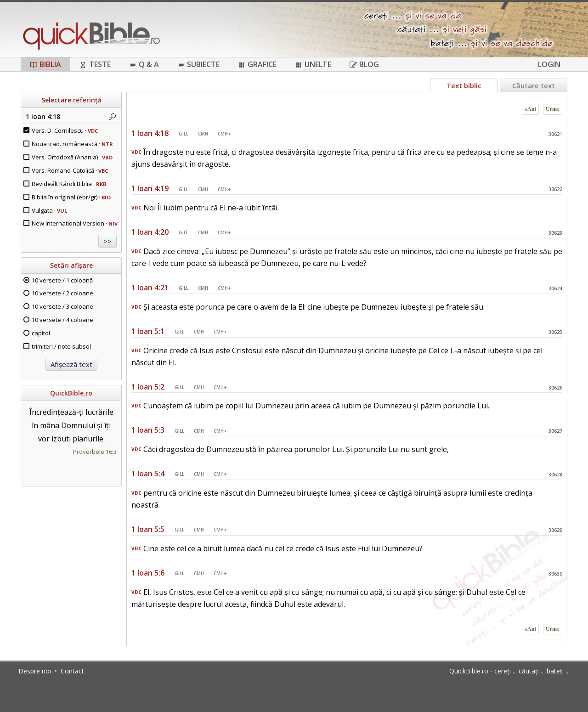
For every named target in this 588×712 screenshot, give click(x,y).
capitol (41, 333)
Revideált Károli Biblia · (69, 184)
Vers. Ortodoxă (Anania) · (72, 157)
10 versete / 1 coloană (62, 280)
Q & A (144, 64)
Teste (95, 64)
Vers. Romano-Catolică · (70, 170)
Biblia (45, 64)
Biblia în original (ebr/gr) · (71, 197)
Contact (72, 671)
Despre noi (35, 671)
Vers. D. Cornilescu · (65, 130)
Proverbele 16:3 (95, 452)
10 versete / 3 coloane (62, 306)
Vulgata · (49, 210)
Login (549, 64)
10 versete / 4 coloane (62, 320)
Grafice (257, 64)
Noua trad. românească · (72, 144)
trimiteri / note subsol (61, 346)
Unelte (313, 64)
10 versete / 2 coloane (62, 293)
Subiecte (198, 64)
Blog (364, 64)
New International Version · (75, 223)
